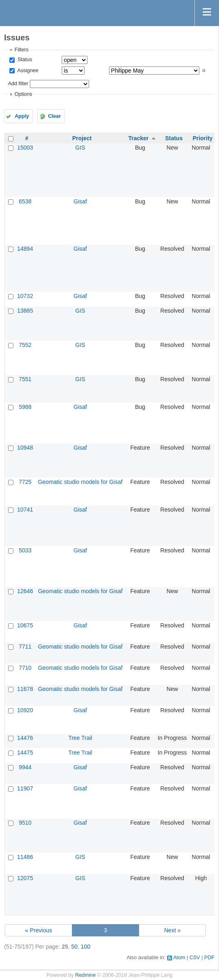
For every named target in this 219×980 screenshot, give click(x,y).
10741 (25, 510)
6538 (25, 201)
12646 (25, 591)
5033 (25, 550)
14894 (25, 249)
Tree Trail (80, 738)
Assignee (27, 71)
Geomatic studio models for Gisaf (80, 482)
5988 (25, 407)
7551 (25, 379)
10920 (25, 710)
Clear (54, 116)
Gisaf (80, 201)
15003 (25, 148)
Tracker (139, 138)
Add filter (18, 84)
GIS (80, 148)
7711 (25, 647)
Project (82, 138)
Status (24, 60)
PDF (209, 958)
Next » (172, 930)
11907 (25, 788)
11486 (25, 857)
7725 (25, 482)
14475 (25, 753)
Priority (202, 138)
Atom (179, 958)
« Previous (38, 930)
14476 (25, 738)
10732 (25, 296)
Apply (22, 116)
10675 (25, 625)
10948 (25, 448)
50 (74, 947)
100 (86, 947)
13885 (25, 311)
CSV (195, 958)
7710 (25, 668)
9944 (25, 767)
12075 (25, 878)
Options (23, 94)
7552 (25, 345)
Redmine (85, 975)
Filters (21, 50)
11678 (25, 689)
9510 (25, 823)
